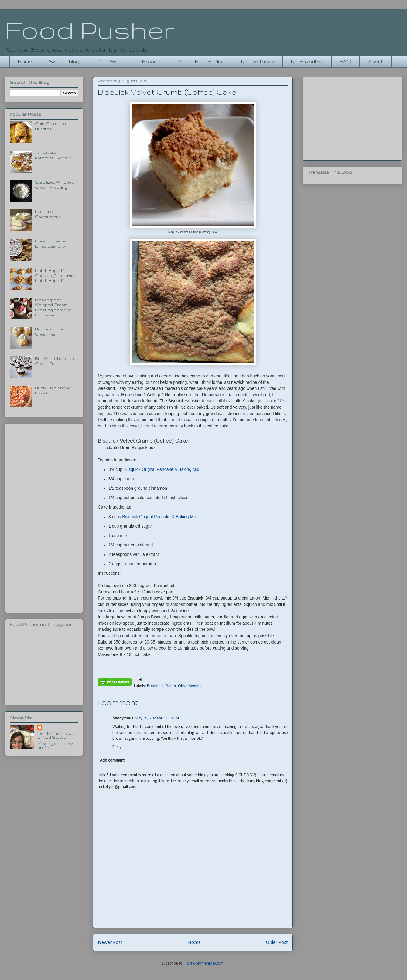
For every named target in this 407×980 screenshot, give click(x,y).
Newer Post (110, 943)
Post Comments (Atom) (205, 963)
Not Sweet (112, 61)
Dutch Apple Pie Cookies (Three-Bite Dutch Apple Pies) (55, 276)
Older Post (277, 943)
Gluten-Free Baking (201, 61)
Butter (171, 686)
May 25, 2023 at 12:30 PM (157, 718)
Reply (117, 747)
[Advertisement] (44, 517)
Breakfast (155, 686)
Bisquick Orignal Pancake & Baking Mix (162, 469)
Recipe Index (258, 61)
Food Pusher (90, 30)
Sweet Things (66, 61)
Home (25, 61)
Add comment (112, 760)
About (375, 61)
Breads (151, 61)
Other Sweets (190, 686)
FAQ (345, 61)
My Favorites (307, 61)
